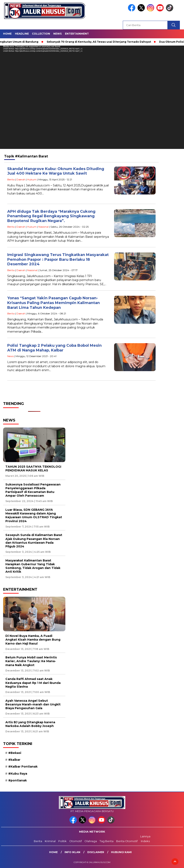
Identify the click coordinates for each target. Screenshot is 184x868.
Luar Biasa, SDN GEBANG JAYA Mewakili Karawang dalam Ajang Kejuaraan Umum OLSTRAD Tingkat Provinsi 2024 (34, 515)
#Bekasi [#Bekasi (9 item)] (15, 753)
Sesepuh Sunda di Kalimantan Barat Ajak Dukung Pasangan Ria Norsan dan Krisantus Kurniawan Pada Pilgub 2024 (34, 541)
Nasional (43, 227)
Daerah (21, 179)
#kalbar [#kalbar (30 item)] (14, 760)
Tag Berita (107, 841)
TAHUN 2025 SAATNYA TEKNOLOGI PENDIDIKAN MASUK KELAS (33, 468)
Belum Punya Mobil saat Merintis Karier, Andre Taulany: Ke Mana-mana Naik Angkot (31, 661)
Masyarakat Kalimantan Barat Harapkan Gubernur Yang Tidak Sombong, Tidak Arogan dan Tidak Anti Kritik (33, 566)
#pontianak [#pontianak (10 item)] (18, 780)
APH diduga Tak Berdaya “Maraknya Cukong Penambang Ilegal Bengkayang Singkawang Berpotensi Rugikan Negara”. (51, 216)
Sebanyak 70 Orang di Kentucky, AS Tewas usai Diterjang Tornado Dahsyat (102, 42)
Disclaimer (96, 852)
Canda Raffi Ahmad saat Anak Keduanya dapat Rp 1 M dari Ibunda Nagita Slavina (33, 683)
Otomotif (76, 841)
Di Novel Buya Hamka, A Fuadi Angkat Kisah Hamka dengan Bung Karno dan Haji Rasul (33, 640)
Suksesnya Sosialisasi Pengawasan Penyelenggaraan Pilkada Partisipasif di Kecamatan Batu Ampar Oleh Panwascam (33, 490)
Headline (22, 34)
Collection (41, 34)
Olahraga (91, 841)
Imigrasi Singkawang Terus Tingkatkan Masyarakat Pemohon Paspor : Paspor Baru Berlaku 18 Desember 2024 (58, 259)
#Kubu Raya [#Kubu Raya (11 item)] (18, 774)
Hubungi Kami (121, 852)
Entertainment (77, 34)
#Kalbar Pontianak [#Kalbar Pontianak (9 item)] (23, 767)
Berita (11, 179)
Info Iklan (72, 852)
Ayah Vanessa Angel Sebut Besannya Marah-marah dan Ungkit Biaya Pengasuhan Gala (33, 704)
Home (7, 34)
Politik (62, 841)
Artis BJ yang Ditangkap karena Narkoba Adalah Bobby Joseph (30, 724)
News (57, 34)
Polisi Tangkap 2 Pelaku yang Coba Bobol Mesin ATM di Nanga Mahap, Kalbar (54, 348)
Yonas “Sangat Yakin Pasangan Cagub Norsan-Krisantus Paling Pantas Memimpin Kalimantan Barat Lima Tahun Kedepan (54, 303)
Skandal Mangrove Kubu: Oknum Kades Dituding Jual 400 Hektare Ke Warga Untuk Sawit (56, 171)
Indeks (145, 841)
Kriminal (50, 841)
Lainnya (145, 836)
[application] (92, 97)
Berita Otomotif (127, 841)
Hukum (32, 179)
